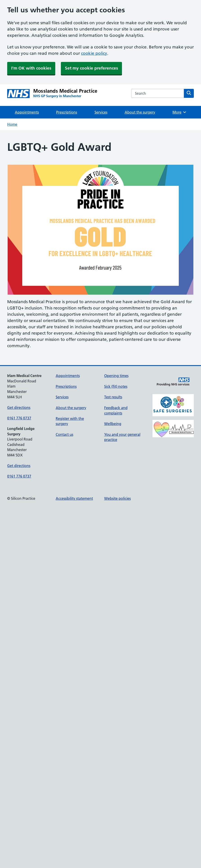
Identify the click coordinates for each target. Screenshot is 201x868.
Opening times (116, 376)
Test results (113, 397)
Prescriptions (67, 112)
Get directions (19, 408)
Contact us (64, 434)
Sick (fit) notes (116, 386)
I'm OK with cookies (31, 68)
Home (12, 124)
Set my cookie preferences (91, 68)
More (180, 112)
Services (101, 112)
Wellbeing (113, 424)
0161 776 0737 (19, 418)
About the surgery (140, 112)
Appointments (27, 112)
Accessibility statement (74, 498)
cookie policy (94, 53)
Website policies (117, 498)
